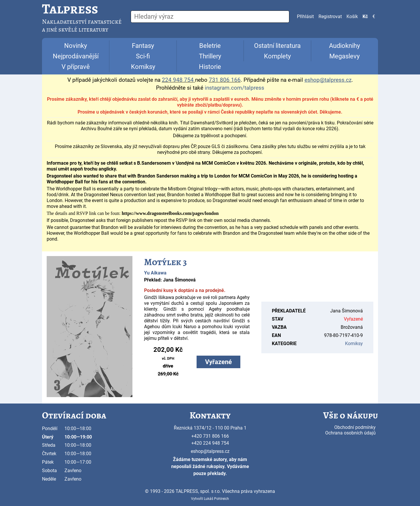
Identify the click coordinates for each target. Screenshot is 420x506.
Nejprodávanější (76, 56)
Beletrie (210, 46)
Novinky (76, 46)
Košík (352, 16)
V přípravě (76, 67)
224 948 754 (178, 80)
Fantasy (143, 46)
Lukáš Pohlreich (216, 499)
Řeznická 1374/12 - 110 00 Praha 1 (210, 428)
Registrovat (330, 16)
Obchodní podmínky (355, 427)
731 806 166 (225, 80)
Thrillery (210, 56)
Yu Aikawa (155, 273)
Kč (365, 16)
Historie (210, 67)
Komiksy (143, 67)
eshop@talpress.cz (210, 451)
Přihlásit (305, 16)
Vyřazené (218, 362)
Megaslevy (344, 56)
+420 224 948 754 (210, 443)
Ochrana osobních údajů (350, 433)
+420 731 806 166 (210, 436)
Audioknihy (344, 46)
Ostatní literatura (277, 46)
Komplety (277, 56)
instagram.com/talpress (235, 88)
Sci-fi (143, 56)
